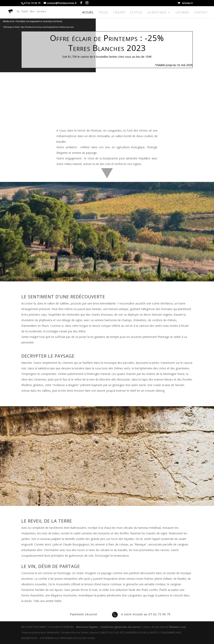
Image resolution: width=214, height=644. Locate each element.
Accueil (88, 13)
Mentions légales (87, 627)
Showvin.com (177, 627)
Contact (201, 13)
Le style (136, 13)
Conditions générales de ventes (120, 627)
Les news (182, 13)
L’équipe (119, 13)
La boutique (157, 13)
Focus (103, 13)
